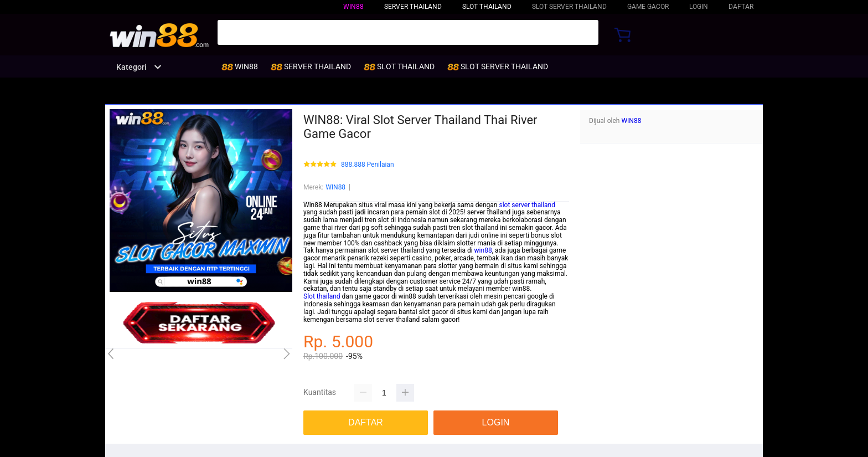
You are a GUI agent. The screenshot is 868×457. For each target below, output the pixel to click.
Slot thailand (322, 296)
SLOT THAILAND (487, 7)
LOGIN (699, 7)
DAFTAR (741, 7)
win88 (483, 250)
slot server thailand (527, 205)
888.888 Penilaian (368, 165)
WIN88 (353, 7)
